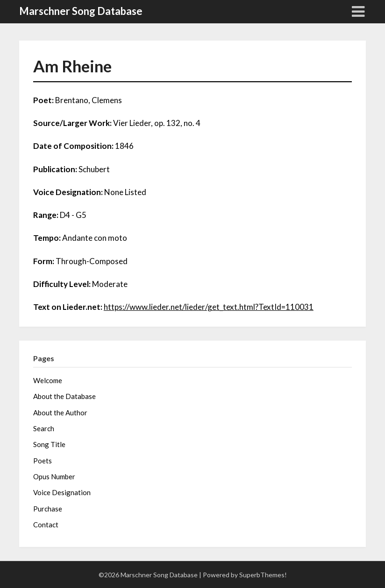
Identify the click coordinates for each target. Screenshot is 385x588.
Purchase (48, 509)
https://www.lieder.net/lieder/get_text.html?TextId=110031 (209, 307)
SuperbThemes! (263, 575)
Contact (46, 525)
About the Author (60, 413)
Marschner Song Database (81, 11)
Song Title (49, 444)
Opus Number (54, 476)
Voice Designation (62, 492)
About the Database (64, 396)
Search (44, 428)
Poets (43, 461)
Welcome (48, 380)
